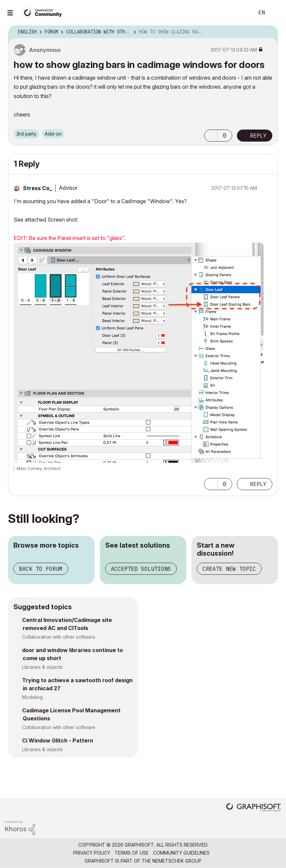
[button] (211, 136)
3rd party (26, 134)
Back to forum (41, 569)
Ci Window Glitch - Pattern (58, 740)
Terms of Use (132, 853)
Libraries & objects (42, 667)
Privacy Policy (92, 853)
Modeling (32, 697)
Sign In (275, 13)
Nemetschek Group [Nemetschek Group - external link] (177, 861)
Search (242, 13)
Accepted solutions (141, 569)
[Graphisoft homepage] (254, 808)
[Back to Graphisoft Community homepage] (44, 12)
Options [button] (269, 32)
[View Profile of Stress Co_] (38, 188)
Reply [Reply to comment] (258, 484)
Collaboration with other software (59, 637)
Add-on (53, 134)
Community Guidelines (181, 853)
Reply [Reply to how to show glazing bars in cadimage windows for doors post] (258, 136)
